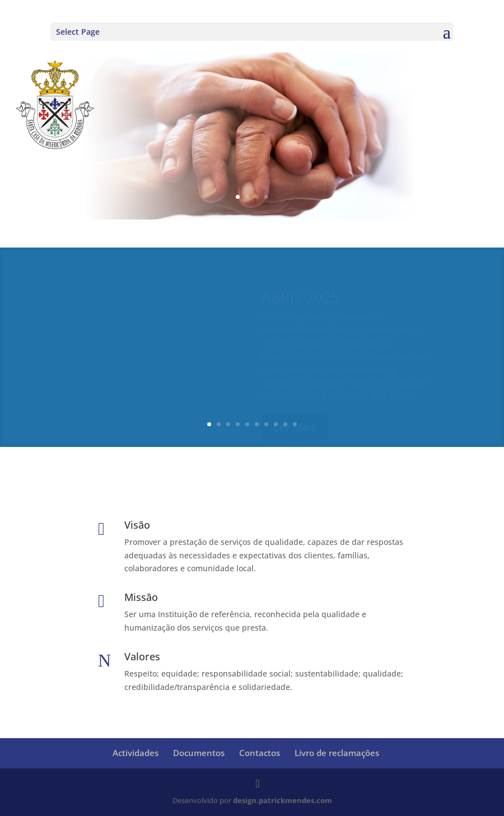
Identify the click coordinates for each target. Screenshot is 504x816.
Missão (141, 597)
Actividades (136, 753)
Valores (142, 656)
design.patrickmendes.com (283, 800)
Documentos (199, 753)
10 (295, 424)
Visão (137, 525)
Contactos (260, 753)
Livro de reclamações (337, 753)
